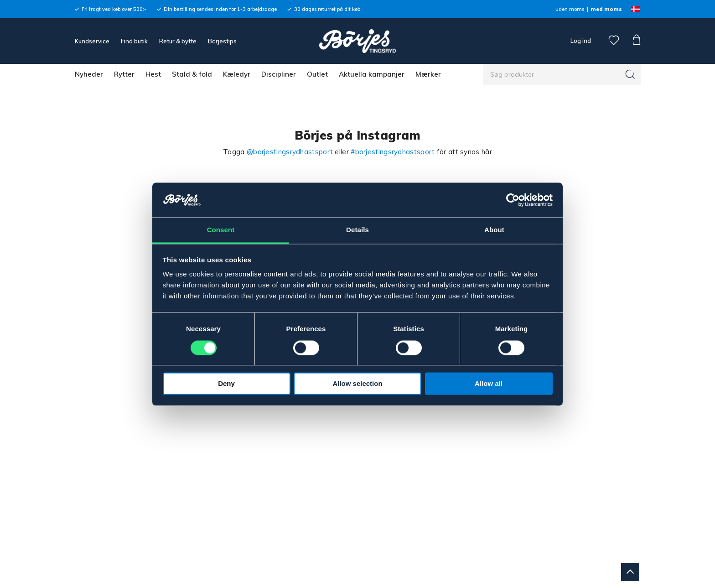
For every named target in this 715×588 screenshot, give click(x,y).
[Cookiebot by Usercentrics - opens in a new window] (513, 200)
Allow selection (357, 384)
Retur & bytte (178, 41)
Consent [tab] (221, 230)
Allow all (489, 384)
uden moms (570, 9)
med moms (606, 9)
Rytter (124, 74)
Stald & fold (192, 74)
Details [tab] (357, 230)
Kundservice (92, 41)
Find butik (134, 41)
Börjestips (222, 41)
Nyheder (89, 74)
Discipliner (279, 74)
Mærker (428, 74)
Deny (226, 384)
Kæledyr (237, 74)
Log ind (581, 41)
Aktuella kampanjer (372, 74)
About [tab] (494, 230)
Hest (153, 74)
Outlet (317, 74)
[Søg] (630, 74)
